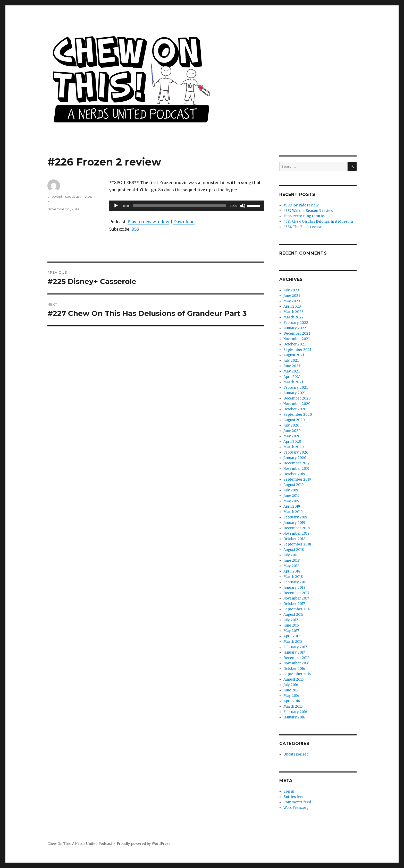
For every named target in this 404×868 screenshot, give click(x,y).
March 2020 (294, 447)
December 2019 (296, 463)
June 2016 (291, 690)
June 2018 (292, 561)
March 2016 (293, 706)
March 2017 (293, 642)
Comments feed (297, 802)
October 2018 (294, 539)
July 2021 (291, 361)
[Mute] (243, 206)
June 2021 (292, 366)
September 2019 (297, 479)
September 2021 (297, 350)
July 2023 (291, 290)
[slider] (179, 206)
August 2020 (294, 420)
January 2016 (294, 717)
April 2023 (292, 306)
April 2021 (292, 377)
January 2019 (294, 523)
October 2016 (294, 669)
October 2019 (294, 474)
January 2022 (295, 328)
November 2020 (297, 404)
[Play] (116, 206)
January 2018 (294, 588)
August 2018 (294, 550)
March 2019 (293, 512)
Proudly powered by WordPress (144, 844)
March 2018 (293, 577)
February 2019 (295, 517)
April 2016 (292, 701)
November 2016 (296, 663)
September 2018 (297, 544)
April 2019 (292, 506)
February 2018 (295, 582)
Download (184, 222)
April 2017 (292, 636)
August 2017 (293, 615)
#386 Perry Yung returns (304, 216)
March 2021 (293, 382)
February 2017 (295, 647)
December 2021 (297, 333)
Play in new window (148, 222)
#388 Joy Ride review (301, 205)
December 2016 (296, 658)
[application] (187, 206)
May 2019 (291, 501)
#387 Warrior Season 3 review (308, 211)
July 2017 (291, 620)
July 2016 (291, 685)
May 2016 (291, 696)
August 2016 (293, 679)
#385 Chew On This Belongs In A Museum (318, 222)
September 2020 (298, 415)
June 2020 (292, 431)
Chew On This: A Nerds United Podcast (80, 844)
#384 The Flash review (302, 227)
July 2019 (291, 490)
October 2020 (295, 409)
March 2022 (293, 317)
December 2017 (296, 593)
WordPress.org (296, 808)
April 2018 (292, 571)
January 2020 (295, 458)
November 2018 (296, 533)
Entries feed (294, 797)
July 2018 (291, 555)
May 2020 (292, 436)
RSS (135, 229)
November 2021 (297, 339)
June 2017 (291, 625)
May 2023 (292, 301)
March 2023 (293, 312)
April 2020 (292, 442)
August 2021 (294, 355)
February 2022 (296, 323)
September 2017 (297, 609)
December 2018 (297, 528)
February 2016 (295, 712)
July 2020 (291, 425)
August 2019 (293, 485)
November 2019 (296, 469)
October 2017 (294, 604)
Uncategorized (296, 754)
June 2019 (291, 496)
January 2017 (294, 652)
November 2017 (296, 598)
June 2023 (292, 296)
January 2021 (294, 393)
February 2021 (296, 388)
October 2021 (294, 344)
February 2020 (296, 452)
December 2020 (297, 398)
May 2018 (291, 566)
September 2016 (297, 674)
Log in (289, 791)
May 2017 (291, 631)
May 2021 (292, 371)
